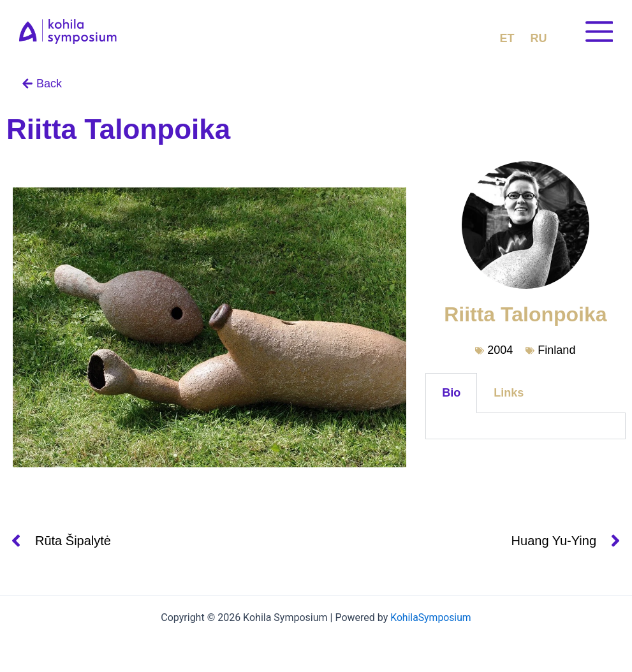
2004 (500, 350)
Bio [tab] (451, 393)
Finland (556, 350)
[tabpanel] (525, 426)
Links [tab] (509, 393)
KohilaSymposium (430, 617)
